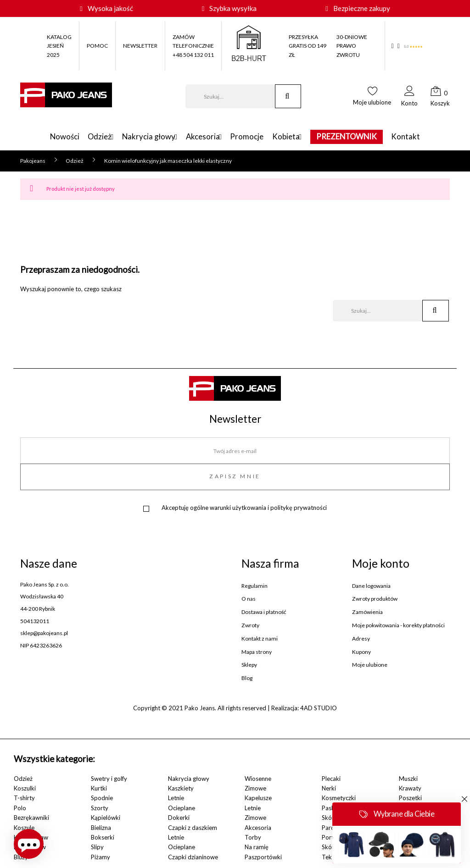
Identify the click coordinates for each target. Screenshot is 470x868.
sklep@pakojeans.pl (44, 633)
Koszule (24, 828)
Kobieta (292, 137)
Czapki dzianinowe (193, 857)
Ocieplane (182, 808)
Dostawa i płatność (264, 612)
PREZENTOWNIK (360, 137)
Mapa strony (257, 652)
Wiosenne (258, 779)
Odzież (86, 137)
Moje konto (381, 563)
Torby (253, 837)
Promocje (254, 137)
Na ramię (257, 847)
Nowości (51, 137)
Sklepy (249, 665)
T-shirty (24, 798)
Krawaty (410, 788)
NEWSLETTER (140, 46)
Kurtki (99, 788)
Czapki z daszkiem (193, 828)
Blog (247, 678)
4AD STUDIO (319, 708)
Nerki (329, 788)
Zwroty (250, 625)
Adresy (361, 639)
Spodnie (102, 798)
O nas (249, 599)
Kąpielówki (106, 818)
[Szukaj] (230, 96)
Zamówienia (367, 612)
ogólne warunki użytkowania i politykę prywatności (258, 508)
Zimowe (255, 788)
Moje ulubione (370, 665)
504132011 (35, 621)
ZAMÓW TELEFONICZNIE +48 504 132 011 (193, 46)
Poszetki (410, 798)
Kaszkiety (181, 788)
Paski (329, 808)
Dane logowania (371, 586)
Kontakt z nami (260, 639)
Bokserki (103, 837)
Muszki (408, 779)
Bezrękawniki (31, 818)
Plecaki (331, 779)
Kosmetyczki (339, 798)
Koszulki (25, 788)
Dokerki (179, 818)
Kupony (361, 652)
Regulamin (255, 586)
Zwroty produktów (375, 599)
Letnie (176, 798)
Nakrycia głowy (142, 137)
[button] (409, 99)
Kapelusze (258, 798)
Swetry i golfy (109, 779)
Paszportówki (263, 857)
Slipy (97, 847)
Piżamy (101, 857)
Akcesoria (203, 137)
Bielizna (101, 828)
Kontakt (419, 137)
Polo (20, 808)
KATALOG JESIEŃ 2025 (59, 46)
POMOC (97, 46)
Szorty (100, 808)
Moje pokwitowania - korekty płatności (398, 625)
